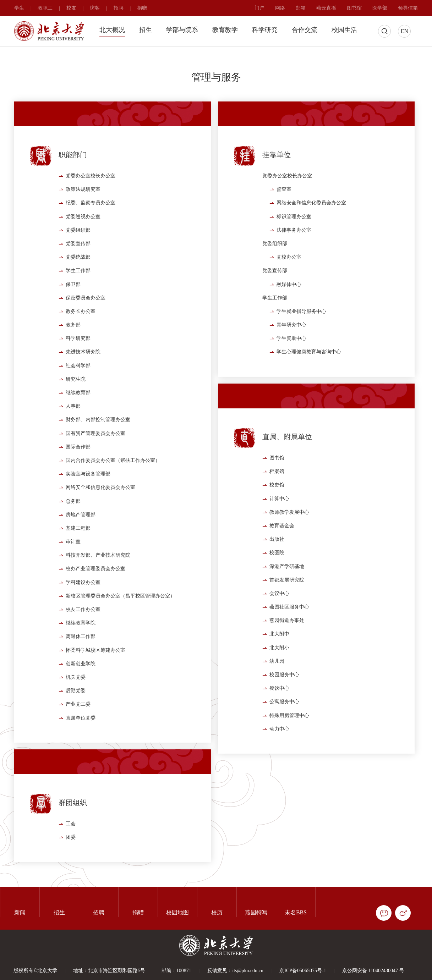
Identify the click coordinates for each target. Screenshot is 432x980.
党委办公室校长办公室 (91, 197)
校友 (71, 8)
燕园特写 (256, 912)
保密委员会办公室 (86, 319)
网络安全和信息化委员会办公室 (100, 509)
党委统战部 (78, 278)
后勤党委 (76, 712)
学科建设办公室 (83, 603)
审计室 (73, 563)
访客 (95, 8)
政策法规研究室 (83, 210)
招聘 (119, 8)
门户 (259, 8)
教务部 (73, 346)
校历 (217, 912)
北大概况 (112, 30)
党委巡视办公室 (83, 238)
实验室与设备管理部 (88, 495)
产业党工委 (78, 725)
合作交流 (305, 30)
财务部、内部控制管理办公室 (98, 441)
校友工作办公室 (83, 630)
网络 (280, 8)
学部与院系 (182, 30)
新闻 (20, 912)
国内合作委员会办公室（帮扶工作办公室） (113, 481)
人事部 (73, 427)
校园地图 (177, 912)
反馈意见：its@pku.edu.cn (235, 971)
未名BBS (296, 912)
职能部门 (73, 176)
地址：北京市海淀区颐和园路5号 (109, 971)
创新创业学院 (81, 685)
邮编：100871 (176, 971)
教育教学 (225, 30)
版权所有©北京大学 (35, 971)
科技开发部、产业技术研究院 (98, 576)
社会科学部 (78, 387)
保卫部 (73, 305)
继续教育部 (78, 414)
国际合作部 (78, 468)
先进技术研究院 (83, 373)
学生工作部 (78, 292)
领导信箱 (408, 8)
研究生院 (76, 400)
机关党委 (76, 698)
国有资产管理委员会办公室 (95, 454)
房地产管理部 (81, 536)
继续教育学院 (81, 644)
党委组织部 (78, 251)
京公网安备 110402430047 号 (373, 971)
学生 (19, 8)
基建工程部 (78, 549)
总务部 (73, 522)
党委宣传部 (78, 265)
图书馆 (354, 8)
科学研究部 (78, 359)
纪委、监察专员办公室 (91, 224)
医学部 (380, 8)
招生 (146, 30)
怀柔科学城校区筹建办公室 (95, 671)
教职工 (45, 8)
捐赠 (142, 8)
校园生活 (344, 30)
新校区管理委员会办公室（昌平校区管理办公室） (120, 617)
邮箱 (301, 8)
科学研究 (265, 30)
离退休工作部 (81, 658)
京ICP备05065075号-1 (303, 971)
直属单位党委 (81, 739)
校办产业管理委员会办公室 (95, 590)
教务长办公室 (81, 332)
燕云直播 (326, 8)
